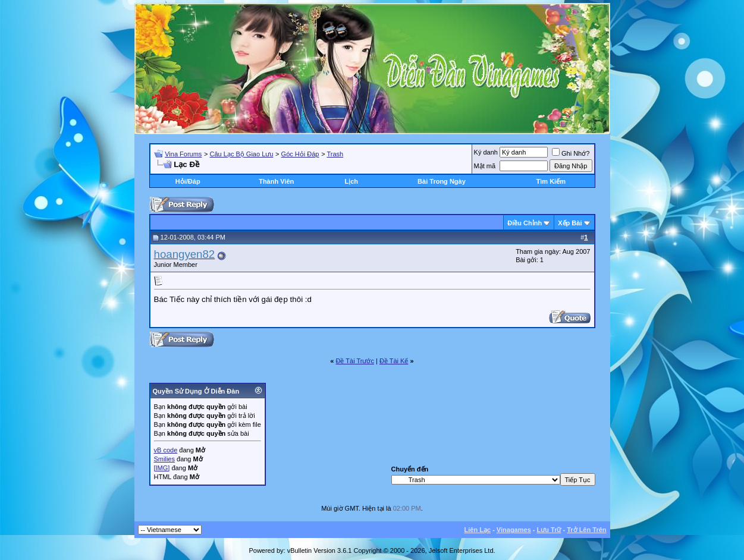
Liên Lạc (478, 530)
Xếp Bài (570, 223)
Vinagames (514, 530)
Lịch (351, 181)
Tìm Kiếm (551, 181)
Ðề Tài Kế (394, 361)
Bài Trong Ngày (442, 181)
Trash (335, 154)
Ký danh (486, 152)
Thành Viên (276, 181)
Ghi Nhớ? (571, 153)
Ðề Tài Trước (355, 361)
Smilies (164, 459)
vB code (166, 450)
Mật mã (485, 166)
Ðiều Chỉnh (525, 223)
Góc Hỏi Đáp (300, 154)
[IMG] (162, 468)
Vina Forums (183, 154)
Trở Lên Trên (586, 530)
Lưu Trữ (549, 530)
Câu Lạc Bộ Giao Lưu (242, 154)
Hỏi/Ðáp (188, 181)
